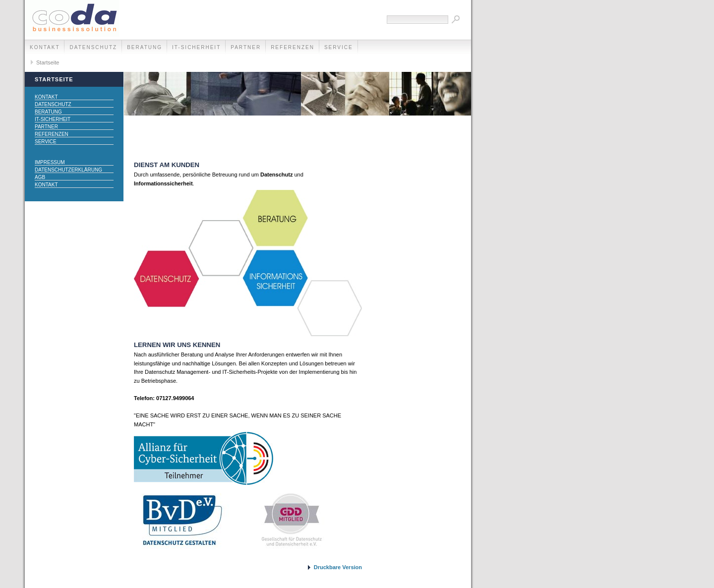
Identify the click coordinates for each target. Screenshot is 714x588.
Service (339, 47)
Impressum (50, 162)
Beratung (145, 47)
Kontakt (45, 47)
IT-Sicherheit (196, 47)
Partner (246, 47)
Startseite (48, 62)
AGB (40, 177)
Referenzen (293, 47)
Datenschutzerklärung (68, 170)
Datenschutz (93, 47)
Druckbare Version (338, 567)
